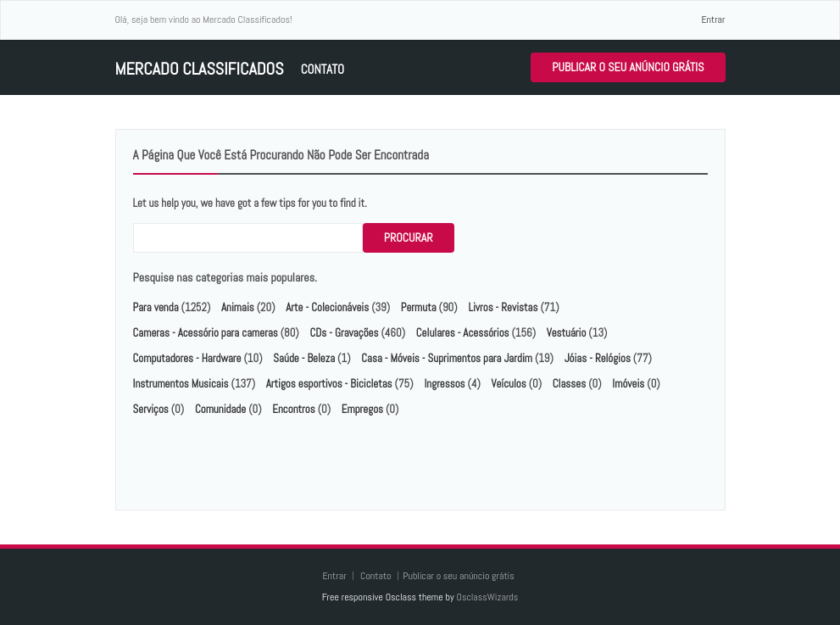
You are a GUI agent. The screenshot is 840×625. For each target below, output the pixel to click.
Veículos (509, 384)
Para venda (156, 307)
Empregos (362, 409)
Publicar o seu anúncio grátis (628, 67)
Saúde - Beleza (304, 358)
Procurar (409, 237)
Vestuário (567, 333)
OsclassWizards (487, 597)
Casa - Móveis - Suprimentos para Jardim (447, 358)
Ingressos (444, 384)
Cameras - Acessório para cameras (206, 333)
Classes (569, 384)
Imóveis (628, 384)
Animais (238, 307)
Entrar (713, 20)
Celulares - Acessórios (463, 333)
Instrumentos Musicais (181, 384)
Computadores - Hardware (187, 358)
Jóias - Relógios (598, 358)
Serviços (151, 409)
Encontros (293, 409)
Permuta (419, 307)
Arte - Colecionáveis (327, 307)
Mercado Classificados (200, 69)
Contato (323, 69)
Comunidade (220, 409)
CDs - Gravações (344, 333)
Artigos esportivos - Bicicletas (329, 384)
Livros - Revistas (503, 307)
